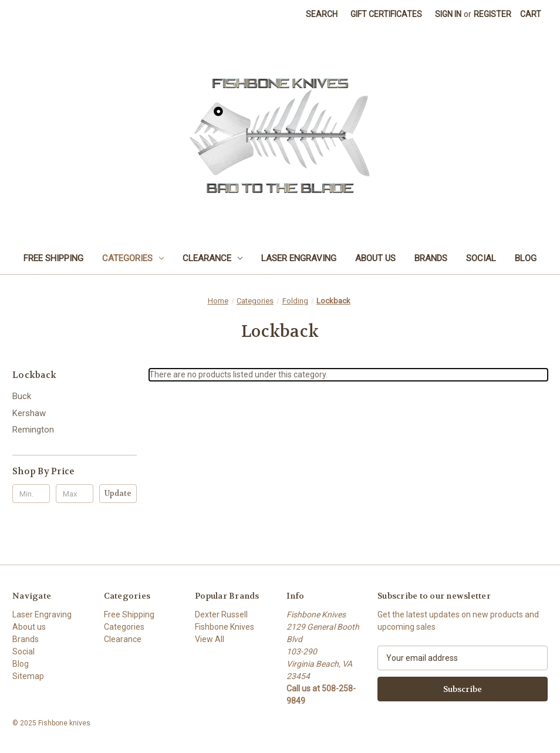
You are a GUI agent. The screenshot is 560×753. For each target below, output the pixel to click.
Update (118, 493)
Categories (133, 258)
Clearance (212, 258)
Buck (22, 396)
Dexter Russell (221, 614)
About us (375, 258)
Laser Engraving (299, 258)
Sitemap (28, 676)
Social (481, 258)
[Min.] (31, 494)
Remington (33, 430)
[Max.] (75, 494)
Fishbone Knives (225, 627)
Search (322, 14)
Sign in (448, 14)
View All (210, 639)
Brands (431, 258)
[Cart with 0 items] (531, 14)
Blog (526, 258)
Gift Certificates (386, 14)
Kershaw (29, 413)
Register (492, 14)
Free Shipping (53, 258)
